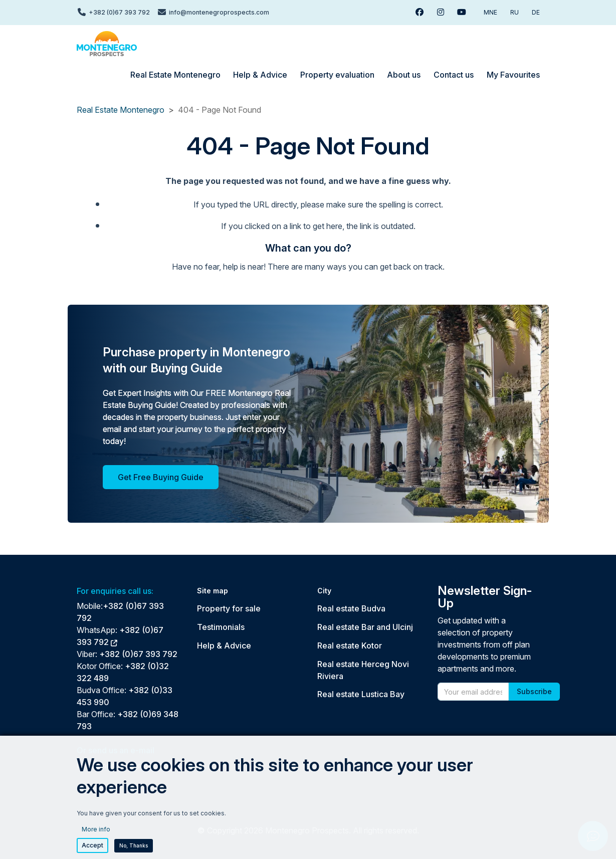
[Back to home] (107, 44)
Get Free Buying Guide (161, 477)
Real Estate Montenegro (121, 110)
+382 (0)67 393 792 (138, 654)
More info (96, 838)
